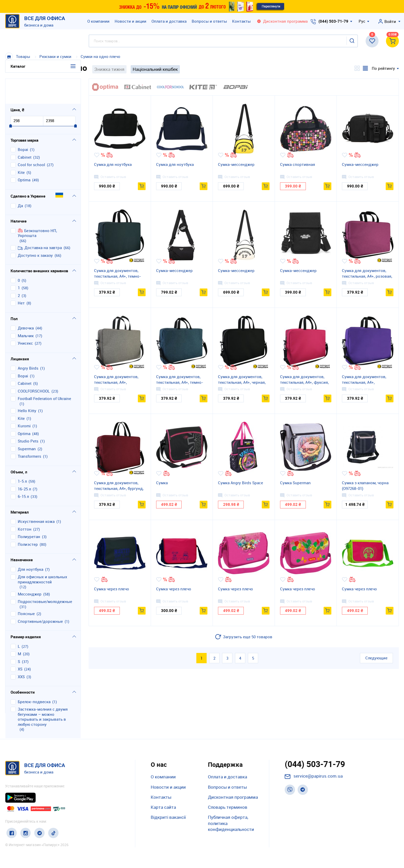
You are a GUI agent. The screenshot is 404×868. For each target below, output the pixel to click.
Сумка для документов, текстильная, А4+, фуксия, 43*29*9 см (304, 380)
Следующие (376, 658)
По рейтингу (383, 68)
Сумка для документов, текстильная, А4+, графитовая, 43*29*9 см (116, 380)
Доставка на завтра (40, 223)
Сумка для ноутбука (113, 164)
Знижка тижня (109, 69)
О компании (98, 21)
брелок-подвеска (34, 676)
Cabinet (25, 132)
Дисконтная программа (233, 797)
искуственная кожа (36, 496)
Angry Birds (28, 343)
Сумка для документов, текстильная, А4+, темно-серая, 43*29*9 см (118, 274)
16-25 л (24, 464)
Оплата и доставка (169, 21)
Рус (362, 21)
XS (20, 644)
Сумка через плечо (112, 589)
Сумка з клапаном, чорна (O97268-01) (365, 486)
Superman (27, 424)
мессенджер (30, 569)
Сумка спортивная (298, 164)
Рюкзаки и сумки (56, 56)
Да (20, 180)
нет (21, 278)
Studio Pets (28, 416)
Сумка (162, 483)
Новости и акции (131, 21)
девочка (26, 303)
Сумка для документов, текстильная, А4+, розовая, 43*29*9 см (367, 274)
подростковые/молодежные (45, 577)
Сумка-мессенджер (236, 164)
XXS (21, 652)
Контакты (241, 21)
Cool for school (31, 140)
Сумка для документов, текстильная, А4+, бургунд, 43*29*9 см (119, 486)
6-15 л (23, 471)
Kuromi (24, 401)
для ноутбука (31, 544)
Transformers (30, 431)
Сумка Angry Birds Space (241, 483)
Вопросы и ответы (209, 21)
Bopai (23, 125)
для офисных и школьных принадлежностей (43, 554)
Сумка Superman (295, 483)
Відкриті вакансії (168, 817)
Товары (23, 56)
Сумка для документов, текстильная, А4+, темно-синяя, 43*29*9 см (180, 380)
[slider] (11, 101)
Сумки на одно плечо (100, 56)
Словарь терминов (228, 807)
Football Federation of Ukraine (44, 374)
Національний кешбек (155, 69)
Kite (21, 147)
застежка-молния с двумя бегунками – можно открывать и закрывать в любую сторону (43, 692)
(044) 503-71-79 (333, 21)
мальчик (26, 310)
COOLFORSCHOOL (34, 366)
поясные (26, 589)
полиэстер (28, 519)
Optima (24, 155)
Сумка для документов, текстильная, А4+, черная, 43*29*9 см (242, 380)
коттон (25, 504)
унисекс (25, 318)
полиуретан (29, 512)
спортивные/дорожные (40, 596)
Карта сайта (163, 807)
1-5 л (22, 456)
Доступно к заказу (35, 230)
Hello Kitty (27, 386)
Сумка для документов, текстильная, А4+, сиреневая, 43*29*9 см (364, 380)
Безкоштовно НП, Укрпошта (37, 208)
